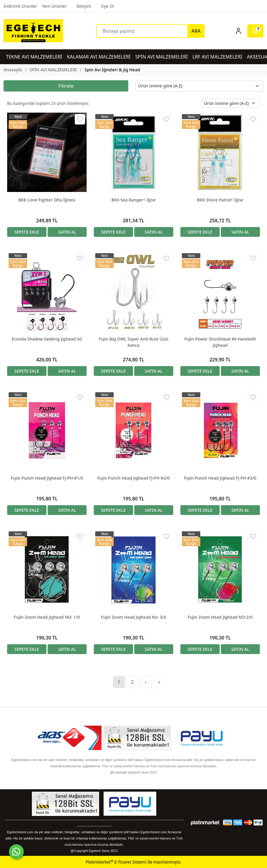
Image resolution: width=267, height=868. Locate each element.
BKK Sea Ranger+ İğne (133, 200)
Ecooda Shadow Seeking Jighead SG (47, 339)
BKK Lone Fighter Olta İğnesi (47, 200)
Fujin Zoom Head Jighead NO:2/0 (220, 617)
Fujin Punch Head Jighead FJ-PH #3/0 (220, 478)
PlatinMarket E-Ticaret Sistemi (116, 862)
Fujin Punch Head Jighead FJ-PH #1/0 (47, 478)
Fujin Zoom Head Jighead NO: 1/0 (47, 617)
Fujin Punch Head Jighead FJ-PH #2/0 (133, 478)
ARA (196, 31)
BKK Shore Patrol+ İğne (220, 200)
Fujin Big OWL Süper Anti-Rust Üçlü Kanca (133, 342)
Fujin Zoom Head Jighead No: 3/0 (133, 617)
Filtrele (66, 86)
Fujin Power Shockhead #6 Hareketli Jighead (220, 342)
